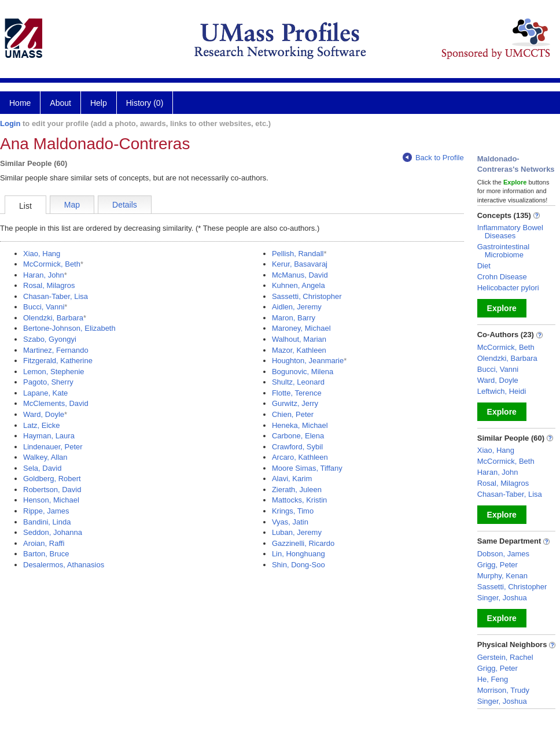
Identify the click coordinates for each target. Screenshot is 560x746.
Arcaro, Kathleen (300, 457)
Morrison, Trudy (503, 690)
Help (99, 103)
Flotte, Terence (297, 393)
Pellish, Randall (298, 254)
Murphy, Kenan (502, 576)
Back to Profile (433, 158)
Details (125, 205)
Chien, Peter (293, 414)
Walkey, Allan (45, 457)
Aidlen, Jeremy (297, 307)
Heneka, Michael (300, 425)
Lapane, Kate (45, 393)
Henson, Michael (51, 500)
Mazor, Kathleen (299, 350)
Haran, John (44, 275)
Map (72, 205)
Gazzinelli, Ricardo (303, 543)
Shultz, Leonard (298, 382)
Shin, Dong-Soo (299, 565)
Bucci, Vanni (44, 307)
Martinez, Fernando (56, 350)
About (60, 103)
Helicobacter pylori (508, 288)
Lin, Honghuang (299, 554)
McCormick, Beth (52, 264)
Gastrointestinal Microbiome (503, 251)
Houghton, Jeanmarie (308, 361)
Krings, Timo (293, 511)
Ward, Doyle (44, 414)
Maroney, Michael (301, 328)
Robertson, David (52, 490)
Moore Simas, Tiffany (307, 468)
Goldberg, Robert (52, 479)
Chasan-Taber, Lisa (56, 296)
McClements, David (56, 403)
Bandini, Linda (47, 522)
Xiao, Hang (42, 254)
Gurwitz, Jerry (295, 403)
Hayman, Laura (49, 436)
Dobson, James (503, 554)
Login (10, 123)
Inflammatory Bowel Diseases (510, 232)
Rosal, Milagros (49, 285)
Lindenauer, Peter (53, 447)
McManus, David (300, 275)
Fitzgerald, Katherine (58, 361)
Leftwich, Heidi (502, 391)
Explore (502, 308)
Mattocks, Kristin (299, 500)
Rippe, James (46, 511)
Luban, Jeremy (297, 532)
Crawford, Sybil (297, 447)
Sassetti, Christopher (307, 296)
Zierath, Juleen (297, 490)
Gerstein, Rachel (505, 657)
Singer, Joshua (502, 598)
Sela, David (42, 468)
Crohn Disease (502, 277)
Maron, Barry (294, 318)
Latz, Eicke (42, 425)
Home (20, 103)
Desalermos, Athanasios (64, 565)
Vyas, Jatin (290, 522)
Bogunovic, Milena (303, 372)
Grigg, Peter (498, 565)
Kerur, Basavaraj (300, 264)
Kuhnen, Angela (299, 285)
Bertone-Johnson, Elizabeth (69, 328)
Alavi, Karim (292, 479)
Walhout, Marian (299, 339)
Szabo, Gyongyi (50, 339)
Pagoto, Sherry (48, 382)
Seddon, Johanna (53, 532)
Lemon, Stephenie (54, 372)
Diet (484, 266)
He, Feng (493, 679)
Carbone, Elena (298, 436)
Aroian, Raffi (44, 543)
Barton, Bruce (46, 554)
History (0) (145, 103)
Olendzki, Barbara (53, 318)
